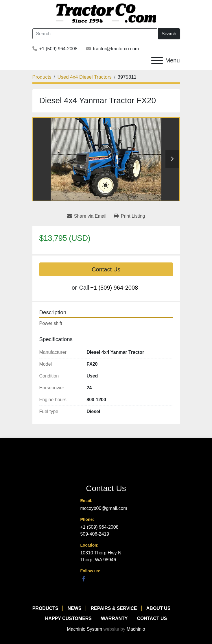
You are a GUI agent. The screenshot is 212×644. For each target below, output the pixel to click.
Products (45, 608)
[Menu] (157, 60)
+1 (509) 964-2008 (58, 49)
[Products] (42, 77)
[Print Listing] (130, 216)
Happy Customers (68, 618)
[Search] (95, 34)
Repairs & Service (114, 608)
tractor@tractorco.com (116, 49)
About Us (158, 608)
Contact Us (106, 269)
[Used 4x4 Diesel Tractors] (84, 77)
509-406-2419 (95, 534)
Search (169, 34)
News (74, 608)
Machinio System (84, 629)
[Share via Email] (87, 216)
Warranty (114, 618)
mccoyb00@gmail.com (104, 508)
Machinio (136, 629)
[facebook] (84, 579)
